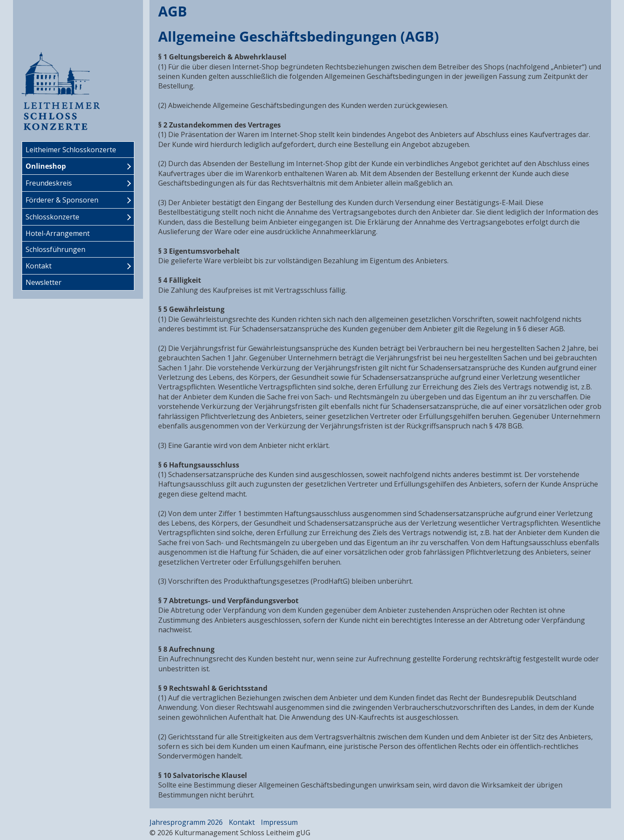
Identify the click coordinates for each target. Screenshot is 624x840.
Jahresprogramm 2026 (186, 822)
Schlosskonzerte (52, 217)
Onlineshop (46, 166)
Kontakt (39, 266)
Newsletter (44, 282)
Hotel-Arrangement (58, 233)
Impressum (279, 822)
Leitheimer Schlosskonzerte (71, 150)
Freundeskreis (49, 183)
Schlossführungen (55, 249)
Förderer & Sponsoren (62, 200)
